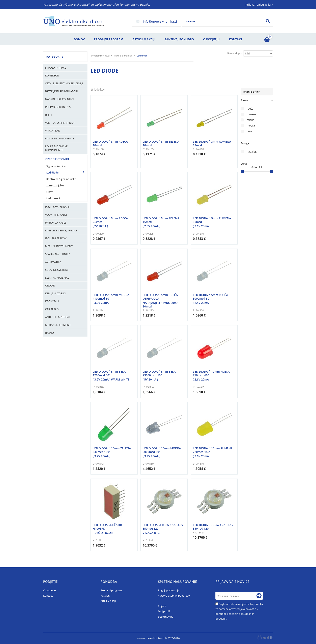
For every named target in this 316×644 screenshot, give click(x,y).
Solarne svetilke (57, 270)
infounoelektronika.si (160, 21)
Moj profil (164, 611)
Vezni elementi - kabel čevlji (64, 83)
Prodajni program (109, 39)
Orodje (50, 285)
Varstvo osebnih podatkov (174, 596)
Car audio (52, 309)
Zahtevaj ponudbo (179, 39)
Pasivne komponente (60, 138)
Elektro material (57, 278)
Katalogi (105, 596)
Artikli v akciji (144, 39)
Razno (49, 333)
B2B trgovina (166, 617)
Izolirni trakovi (56, 238)
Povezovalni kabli (58, 207)
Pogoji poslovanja (169, 590)
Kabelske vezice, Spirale (61, 230)
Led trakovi (53, 198)
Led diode (52, 172)
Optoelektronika (57, 159)
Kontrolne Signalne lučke (61, 179)
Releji (49, 115)
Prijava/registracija (259, 5)
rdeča (250, 109)
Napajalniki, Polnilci (59, 99)
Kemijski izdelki (55, 293)
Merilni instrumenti (59, 246)
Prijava (162, 606)
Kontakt (236, 39)
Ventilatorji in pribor (60, 123)
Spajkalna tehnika (58, 254)
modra (251, 126)
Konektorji (53, 75)
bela (249, 131)
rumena (251, 114)
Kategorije (55, 57)
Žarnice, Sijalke (55, 185)
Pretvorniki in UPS (58, 107)
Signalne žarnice (56, 166)
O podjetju (211, 39)
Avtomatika (53, 262)
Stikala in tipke (56, 68)
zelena (251, 120)
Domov (79, 39)
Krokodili (52, 301)
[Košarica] (267, 39)
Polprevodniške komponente (56, 148)
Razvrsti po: (235, 53)
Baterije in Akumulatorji (62, 91)
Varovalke (52, 131)
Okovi (50, 192)
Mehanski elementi (58, 325)
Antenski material (58, 317)
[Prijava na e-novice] (259, 596)
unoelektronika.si (100, 56)
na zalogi (252, 152)
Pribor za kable (56, 223)
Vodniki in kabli (56, 215)
